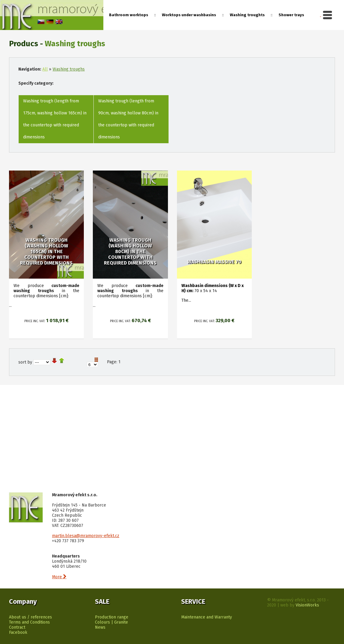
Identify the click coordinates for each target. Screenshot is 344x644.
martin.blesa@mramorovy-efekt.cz (86, 536)
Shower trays (291, 15)
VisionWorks (307, 605)
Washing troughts (247, 15)
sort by (25, 362)
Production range (112, 617)
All (45, 69)
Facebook (18, 632)
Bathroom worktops (129, 15)
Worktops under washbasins (189, 15)
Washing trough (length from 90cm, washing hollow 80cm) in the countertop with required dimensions (128, 119)
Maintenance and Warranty (207, 617)
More (59, 577)
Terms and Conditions (29, 622)
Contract (17, 627)
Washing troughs (69, 69)
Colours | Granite (111, 622)
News (100, 627)
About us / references (30, 617)
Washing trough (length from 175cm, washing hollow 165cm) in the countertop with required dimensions (55, 119)
